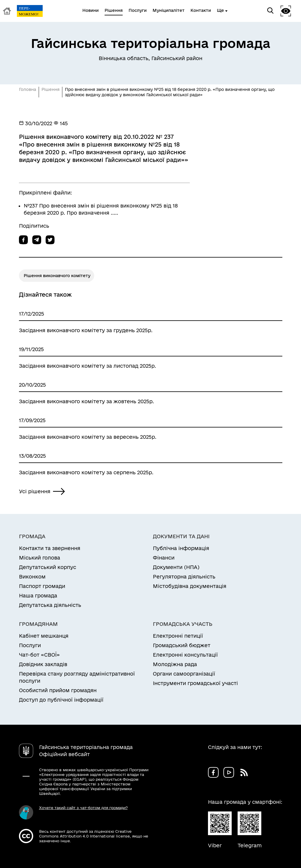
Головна (28, 89)
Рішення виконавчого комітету (57, 276)
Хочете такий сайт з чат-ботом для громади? (83, 808)
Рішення (51, 89)
